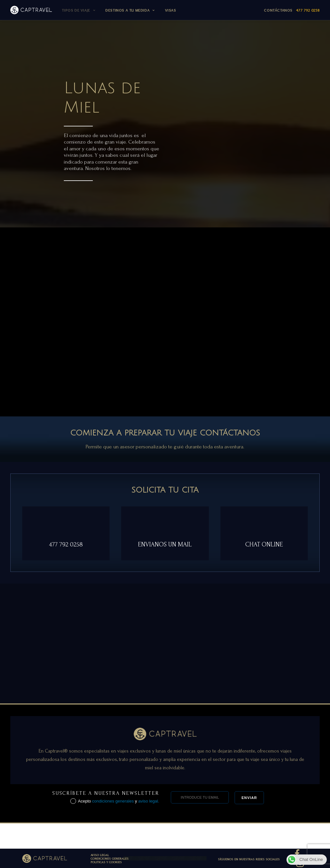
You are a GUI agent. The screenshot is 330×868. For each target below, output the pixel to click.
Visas (171, 10)
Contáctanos (292, 10)
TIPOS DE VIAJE (78, 10)
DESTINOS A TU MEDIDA (130, 10)
